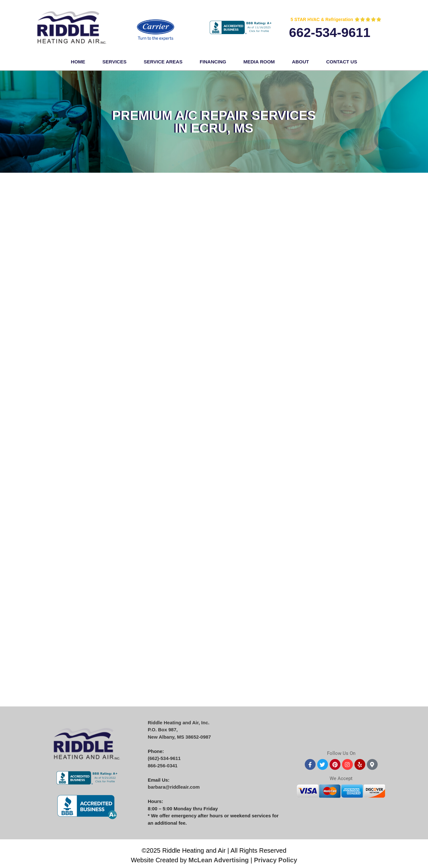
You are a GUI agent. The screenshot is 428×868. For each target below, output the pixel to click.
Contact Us (342, 62)
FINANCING (213, 62)
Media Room (259, 62)
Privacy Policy (275, 860)
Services (115, 62)
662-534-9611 (330, 33)
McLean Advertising (219, 860)
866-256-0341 (163, 766)
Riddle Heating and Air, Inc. (179, 723)
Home (78, 62)
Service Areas (163, 62)
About (300, 62)
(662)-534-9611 (164, 758)
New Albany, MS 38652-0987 (179, 737)
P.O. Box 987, (163, 730)
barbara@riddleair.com (174, 787)
